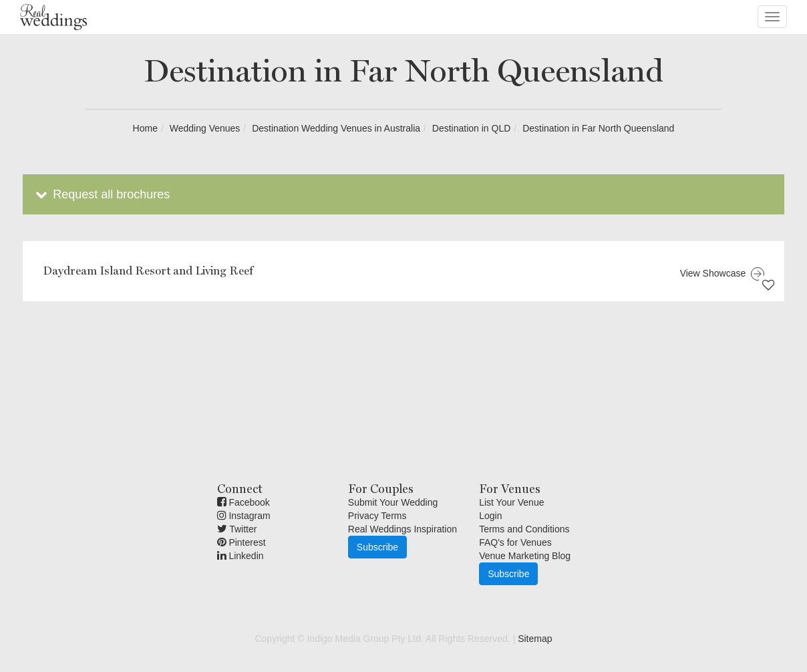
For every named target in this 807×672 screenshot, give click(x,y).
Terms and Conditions (524, 529)
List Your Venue (511, 502)
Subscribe (377, 547)
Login (490, 516)
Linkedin (240, 556)
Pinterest (241, 542)
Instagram (244, 516)
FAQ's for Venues (515, 542)
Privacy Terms (377, 516)
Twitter (237, 529)
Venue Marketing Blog (525, 556)
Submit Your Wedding (393, 502)
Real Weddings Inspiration (402, 529)
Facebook (244, 502)
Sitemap (535, 639)
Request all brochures (101, 194)
